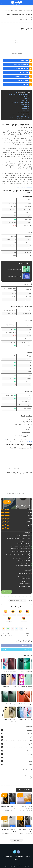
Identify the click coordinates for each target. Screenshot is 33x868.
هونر (30, 765)
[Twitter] (17, 629)
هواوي (30, 761)
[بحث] (2, 3)
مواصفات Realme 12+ (26, 671)
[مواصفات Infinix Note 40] (9, 679)
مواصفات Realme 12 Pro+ (25, 704)
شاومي (30, 754)
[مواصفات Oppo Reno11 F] (24, 712)
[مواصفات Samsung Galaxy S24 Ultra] (9, 712)
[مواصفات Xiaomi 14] (9, 697)
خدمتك (30, 774)
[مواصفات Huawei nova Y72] (24, 822)
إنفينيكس (29, 730)
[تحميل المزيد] (17, 840)
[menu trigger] (29, 3)
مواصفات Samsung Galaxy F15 (25, 687)
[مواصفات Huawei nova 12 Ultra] (9, 822)
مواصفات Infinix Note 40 (10, 687)
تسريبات (30, 744)
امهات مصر (29, 778)
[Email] (4, 629)
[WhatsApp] (8, 629)
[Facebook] (21, 629)
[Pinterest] (12, 629)
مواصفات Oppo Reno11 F (25, 719)
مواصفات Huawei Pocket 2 (26, 807)
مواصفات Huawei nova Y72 (25, 830)
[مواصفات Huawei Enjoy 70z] (9, 799)
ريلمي (30, 747)
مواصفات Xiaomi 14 (11, 704)
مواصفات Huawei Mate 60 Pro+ (24, 187)
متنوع (30, 758)
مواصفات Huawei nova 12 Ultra (9, 830)
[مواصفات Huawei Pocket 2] (24, 799)
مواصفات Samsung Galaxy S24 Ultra (9, 720)
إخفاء (17, 92)
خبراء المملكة (28, 776)
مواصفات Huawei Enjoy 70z (9, 807)
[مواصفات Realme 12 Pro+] (24, 697)
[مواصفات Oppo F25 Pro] (9, 664)
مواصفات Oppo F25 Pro (10, 671)
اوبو (31, 740)
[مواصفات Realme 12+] (24, 664)
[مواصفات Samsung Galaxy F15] (24, 679)
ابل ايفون (29, 734)
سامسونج (29, 751)
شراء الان (7, 592)
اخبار (31, 737)
